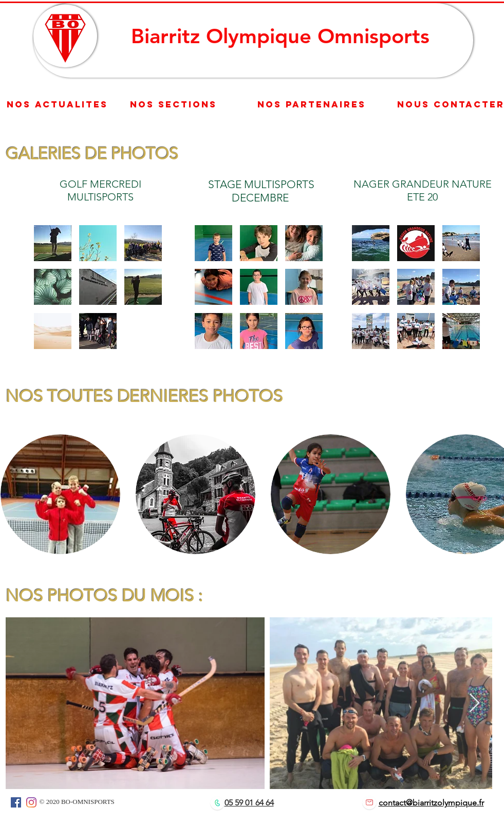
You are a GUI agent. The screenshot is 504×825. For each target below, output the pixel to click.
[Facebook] (16, 802)
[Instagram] (31, 802)
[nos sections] (173, 105)
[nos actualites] (57, 104)
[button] (53, 243)
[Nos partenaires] (312, 105)
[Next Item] (474, 703)
